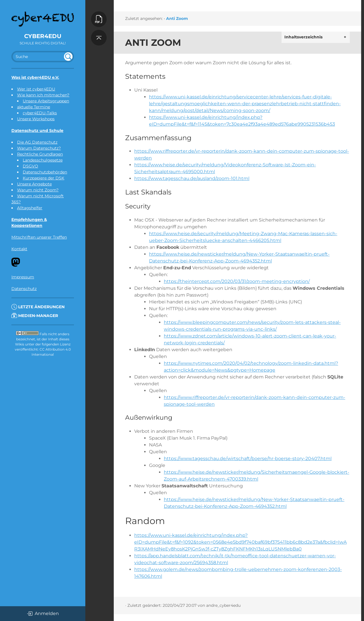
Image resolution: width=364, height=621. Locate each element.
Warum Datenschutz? (39, 148)
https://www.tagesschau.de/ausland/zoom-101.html (192, 178)
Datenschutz (24, 289)
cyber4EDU (43, 36)
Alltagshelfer (30, 208)
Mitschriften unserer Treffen (39, 237)
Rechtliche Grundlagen (40, 154)
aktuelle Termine (34, 107)
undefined (68, 57)
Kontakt (19, 249)
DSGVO (30, 166)
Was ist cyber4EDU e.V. (35, 77)
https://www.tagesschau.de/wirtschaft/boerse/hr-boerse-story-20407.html (248, 458)
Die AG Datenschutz (37, 142)
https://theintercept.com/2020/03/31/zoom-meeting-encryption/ (237, 281)
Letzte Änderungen (38, 307)
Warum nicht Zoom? (38, 190)
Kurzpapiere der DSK (44, 178)
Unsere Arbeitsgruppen (46, 101)
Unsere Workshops (36, 119)
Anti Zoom (177, 18)
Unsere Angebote (34, 184)
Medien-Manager (35, 316)
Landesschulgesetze (43, 160)
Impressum (23, 277)
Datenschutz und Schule (37, 131)
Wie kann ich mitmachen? (43, 95)
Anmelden (43, 614)
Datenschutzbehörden (45, 172)
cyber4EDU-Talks (40, 113)
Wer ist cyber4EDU (36, 89)
